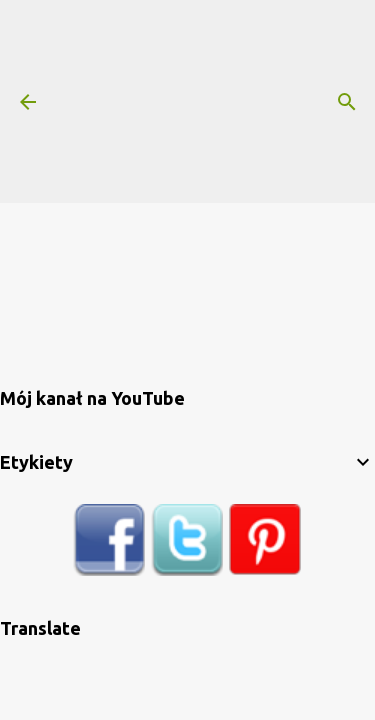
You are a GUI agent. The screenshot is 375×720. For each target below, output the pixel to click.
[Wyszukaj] (347, 102)
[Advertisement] (215, 100)
